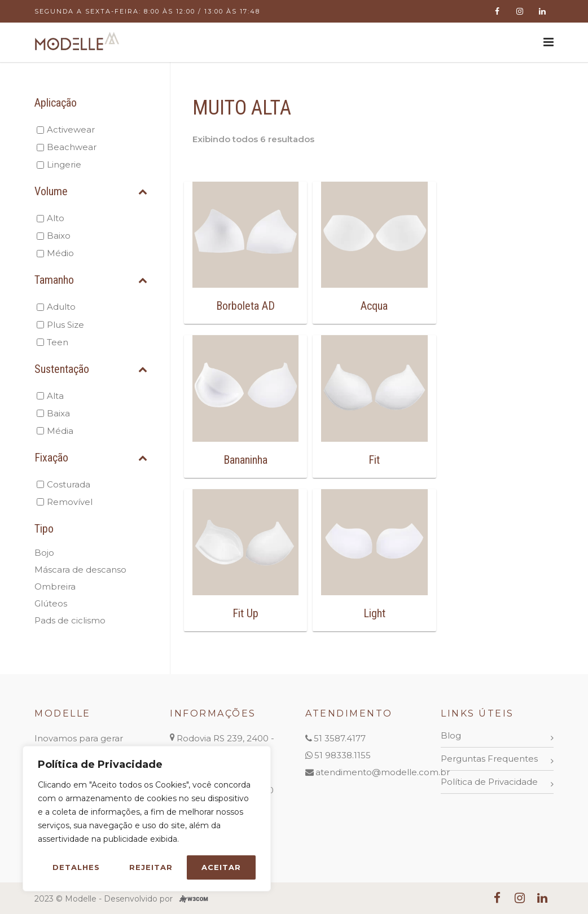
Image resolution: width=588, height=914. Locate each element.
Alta (55, 396)
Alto (56, 218)
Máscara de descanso (80, 570)
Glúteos (51, 603)
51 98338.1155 (343, 755)
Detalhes (76, 867)
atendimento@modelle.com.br (383, 772)
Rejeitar (151, 867)
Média (60, 431)
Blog (451, 735)
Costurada (69, 484)
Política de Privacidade (489, 782)
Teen (58, 342)
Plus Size (65, 325)
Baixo (59, 236)
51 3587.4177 (340, 738)
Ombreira (55, 586)
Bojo (44, 553)
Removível (70, 502)
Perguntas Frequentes (489, 759)
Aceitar (221, 867)
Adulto (61, 307)
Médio (60, 253)
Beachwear (72, 147)
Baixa (58, 413)
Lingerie (64, 164)
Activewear (71, 129)
